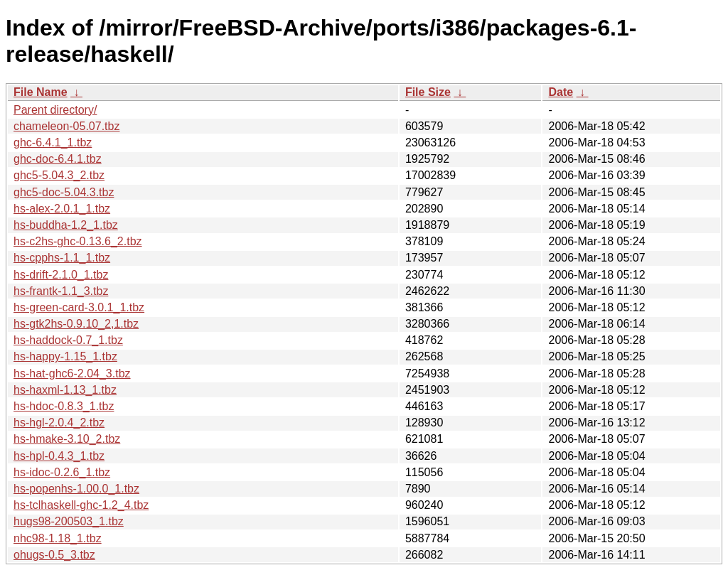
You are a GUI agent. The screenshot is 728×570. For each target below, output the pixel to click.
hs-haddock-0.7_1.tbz (68, 340)
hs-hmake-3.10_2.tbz (67, 439)
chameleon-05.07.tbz (66, 126)
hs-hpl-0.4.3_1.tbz (59, 456)
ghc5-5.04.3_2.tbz (59, 175)
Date (561, 92)
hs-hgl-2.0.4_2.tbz (59, 423)
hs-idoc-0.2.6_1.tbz (62, 472)
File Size (428, 92)
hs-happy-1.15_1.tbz (65, 356)
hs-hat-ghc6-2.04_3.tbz (72, 373)
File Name (41, 92)
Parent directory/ (55, 110)
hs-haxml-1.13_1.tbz (65, 390)
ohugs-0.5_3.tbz (54, 555)
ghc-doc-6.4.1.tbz (58, 159)
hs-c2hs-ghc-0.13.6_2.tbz (78, 241)
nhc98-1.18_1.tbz (58, 538)
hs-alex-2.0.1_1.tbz (62, 209)
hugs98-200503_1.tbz (69, 521)
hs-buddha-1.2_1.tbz (66, 225)
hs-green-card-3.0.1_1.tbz (79, 307)
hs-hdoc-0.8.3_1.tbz (64, 406)
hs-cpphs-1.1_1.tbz (62, 258)
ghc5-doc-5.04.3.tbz (64, 192)
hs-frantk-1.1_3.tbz (61, 291)
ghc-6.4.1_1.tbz (53, 142)
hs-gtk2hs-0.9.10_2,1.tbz (76, 324)
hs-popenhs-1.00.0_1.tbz (76, 489)
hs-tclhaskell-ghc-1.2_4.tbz (81, 505)
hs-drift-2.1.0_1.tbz (61, 275)
